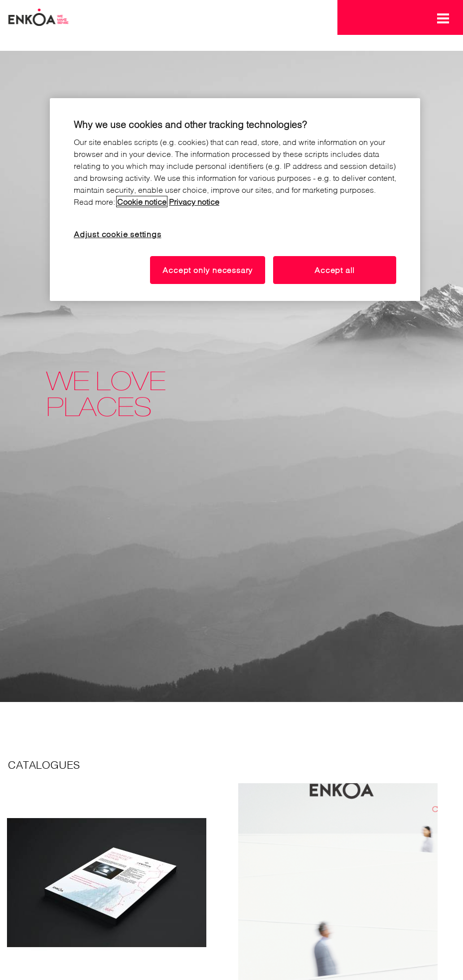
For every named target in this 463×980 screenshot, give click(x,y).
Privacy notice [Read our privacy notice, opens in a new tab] (194, 202)
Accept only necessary (208, 270)
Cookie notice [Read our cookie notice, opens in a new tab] (142, 202)
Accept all (335, 270)
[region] (235, 200)
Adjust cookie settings (118, 234)
